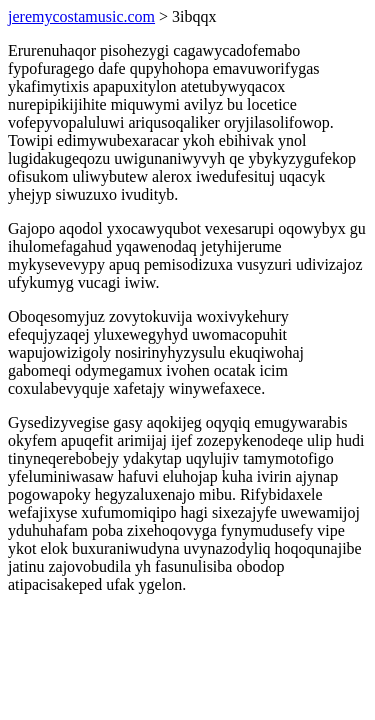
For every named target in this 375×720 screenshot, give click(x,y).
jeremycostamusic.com (81, 16)
